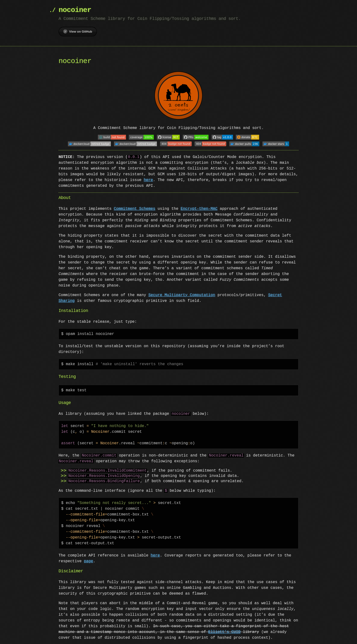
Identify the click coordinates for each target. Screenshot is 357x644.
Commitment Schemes (134, 207)
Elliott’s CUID (224, 631)
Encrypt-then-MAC (199, 207)
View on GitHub (78, 31)
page (89, 560)
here (148, 179)
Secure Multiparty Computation (182, 294)
